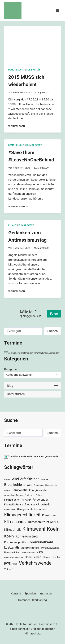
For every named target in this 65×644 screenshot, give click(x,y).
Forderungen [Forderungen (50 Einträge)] (40, 500)
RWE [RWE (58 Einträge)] (7, 564)
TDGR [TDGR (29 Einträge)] (15, 564)
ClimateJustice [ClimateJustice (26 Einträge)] (51, 485)
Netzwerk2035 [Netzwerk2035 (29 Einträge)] (28, 553)
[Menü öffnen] (58, 10)
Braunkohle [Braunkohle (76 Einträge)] (13, 485)
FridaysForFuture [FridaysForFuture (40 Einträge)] (14, 505)
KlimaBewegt (34, 145)
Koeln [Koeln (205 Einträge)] (53, 529)
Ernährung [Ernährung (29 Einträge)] (29, 495)
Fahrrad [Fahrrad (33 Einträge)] (39, 495)
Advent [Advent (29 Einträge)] (7, 479)
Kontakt (16, 593)
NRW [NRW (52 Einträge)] (40, 552)
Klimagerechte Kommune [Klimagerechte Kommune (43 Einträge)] (31, 509)
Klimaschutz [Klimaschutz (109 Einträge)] (15, 522)
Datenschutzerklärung (32, 600)
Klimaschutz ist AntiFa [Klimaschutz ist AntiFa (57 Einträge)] (43, 522)
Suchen (53, 331)
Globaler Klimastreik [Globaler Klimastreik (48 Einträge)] (37, 504)
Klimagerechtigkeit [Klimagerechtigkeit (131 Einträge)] (22, 515)
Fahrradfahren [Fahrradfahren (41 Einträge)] (12, 500)
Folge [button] (54, 314)
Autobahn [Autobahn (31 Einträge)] (46, 479)
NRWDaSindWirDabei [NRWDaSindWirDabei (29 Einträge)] (14, 557)
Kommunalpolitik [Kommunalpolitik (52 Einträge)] (15, 542)
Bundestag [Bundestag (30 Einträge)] (39, 485)
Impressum (47, 593)
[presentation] (32, 45)
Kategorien (11, 369)
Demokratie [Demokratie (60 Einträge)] (19, 490)
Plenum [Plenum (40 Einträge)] (47, 557)
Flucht (20, 70)
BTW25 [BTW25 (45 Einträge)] (28, 485)
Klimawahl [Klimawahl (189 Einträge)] (34, 529)
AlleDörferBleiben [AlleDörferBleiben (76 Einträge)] (26, 479)
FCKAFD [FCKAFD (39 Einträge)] (26, 500)
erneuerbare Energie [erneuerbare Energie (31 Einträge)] (14, 495)
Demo (11, 70)
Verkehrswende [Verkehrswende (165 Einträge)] (35, 563)
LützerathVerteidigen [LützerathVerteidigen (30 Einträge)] (30, 548)
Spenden (30, 593)
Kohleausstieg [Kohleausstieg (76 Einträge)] (27, 536)
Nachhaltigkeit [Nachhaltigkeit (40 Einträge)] (12, 553)
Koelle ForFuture (22, 92)
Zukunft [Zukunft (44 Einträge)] (9, 570)
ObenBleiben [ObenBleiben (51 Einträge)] (33, 557)
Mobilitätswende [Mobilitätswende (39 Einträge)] (50, 548)
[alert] (32, 353)
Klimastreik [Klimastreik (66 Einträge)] (12, 530)
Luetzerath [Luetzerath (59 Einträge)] (12, 547)
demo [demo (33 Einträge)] (7, 490)
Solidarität (33, 70)
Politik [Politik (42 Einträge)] (56, 557)
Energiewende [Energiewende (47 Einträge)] (38, 490)
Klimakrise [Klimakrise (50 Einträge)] (49, 515)
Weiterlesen (18, 126)
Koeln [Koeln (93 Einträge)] (9, 536)
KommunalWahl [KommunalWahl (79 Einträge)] (40, 542)
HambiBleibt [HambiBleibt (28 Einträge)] (10, 510)
